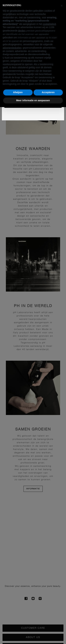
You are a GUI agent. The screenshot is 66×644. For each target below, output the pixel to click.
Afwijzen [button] (18, 92)
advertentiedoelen (12, 48)
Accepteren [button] (48, 92)
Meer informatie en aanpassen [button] (33, 100)
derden (22, 31)
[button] (62, 5)
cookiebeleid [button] (49, 24)
